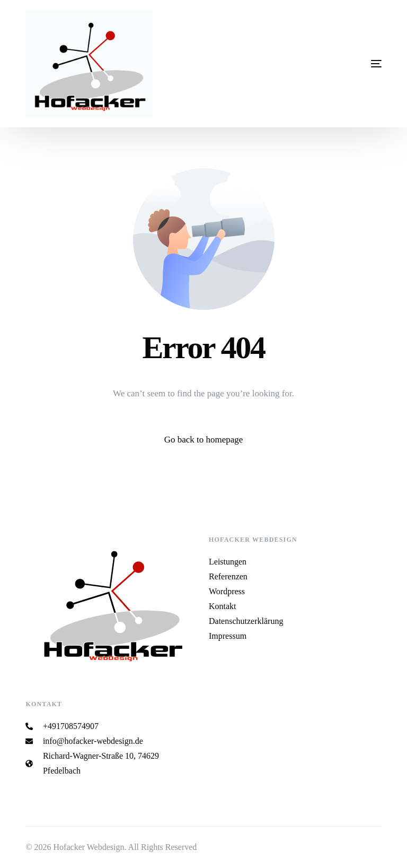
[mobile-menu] (329, 64)
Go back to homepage (204, 440)
